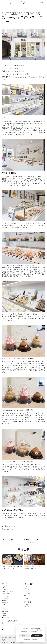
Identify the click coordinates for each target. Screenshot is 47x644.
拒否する (24, 636)
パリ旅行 (24, 9)
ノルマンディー (27, 590)
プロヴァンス (27, 593)
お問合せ (4, 588)
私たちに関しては (6, 586)
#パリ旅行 (26, 542)
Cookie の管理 (5, 593)
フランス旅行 (28, 584)
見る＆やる (4, 601)
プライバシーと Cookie (8, 591)
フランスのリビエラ (28, 597)
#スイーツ (31, 542)
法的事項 (4, 590)
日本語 (42, 3)
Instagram (6, 623)
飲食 (28, 9)
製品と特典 (27, 602)
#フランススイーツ (38, 542)
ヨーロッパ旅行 (6, 617)
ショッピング (5, 602)
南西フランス (27, 595)
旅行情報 (5, 611)
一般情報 (4, 614)
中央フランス (27, 588)
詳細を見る (34, 639)
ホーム (20, 9)
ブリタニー (26, 592)
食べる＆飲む (5, 599)
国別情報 (4, 616)
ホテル (3, 604)
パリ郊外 (26, 586)
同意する (37, 636)
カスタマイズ (27, 639)
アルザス (26, 599)
